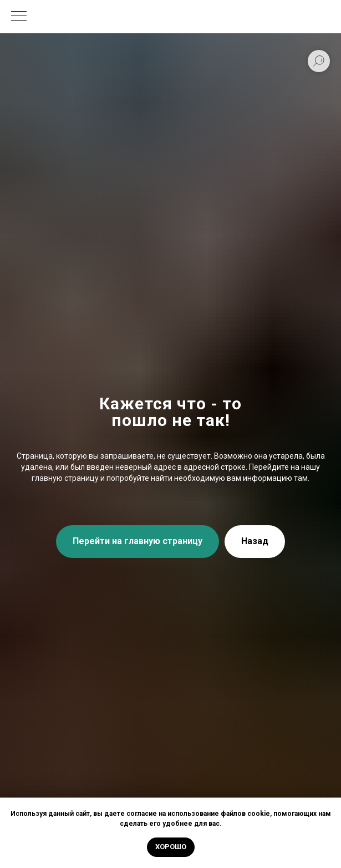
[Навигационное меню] (19, 17)
